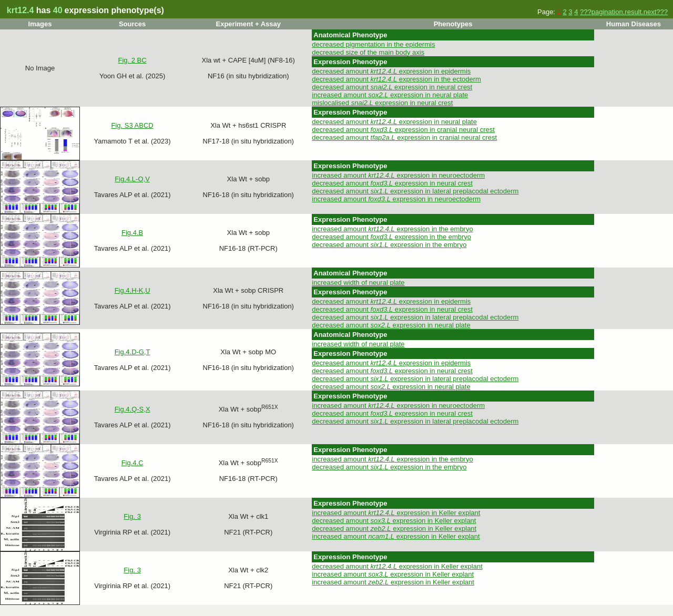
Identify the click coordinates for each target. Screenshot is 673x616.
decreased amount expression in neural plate (394, 122)
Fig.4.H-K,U (132, 290)
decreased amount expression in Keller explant (394, 521)
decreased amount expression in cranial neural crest (403, 130)
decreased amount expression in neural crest (392, 87)
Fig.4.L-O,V (132, 179)
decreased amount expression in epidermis (391, 71)
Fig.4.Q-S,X (132, 409)
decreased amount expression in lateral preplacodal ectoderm (415, 191)
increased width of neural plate (358, 283)
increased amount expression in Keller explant (396, 513)
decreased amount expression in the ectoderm (396, 79)
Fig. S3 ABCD (132, 125)
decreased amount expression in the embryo (391, 237)
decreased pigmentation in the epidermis (373, 44)
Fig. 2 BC (132, 60)
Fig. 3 (132, 516)
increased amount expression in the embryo (392, 229)
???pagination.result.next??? (624, 12)
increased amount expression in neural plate (390, 95)
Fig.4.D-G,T (132, 352)
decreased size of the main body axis (368, 52)
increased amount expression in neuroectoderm (398, 175)
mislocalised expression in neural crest (382, 103)
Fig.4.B (132, 233)
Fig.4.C (132, 463)
